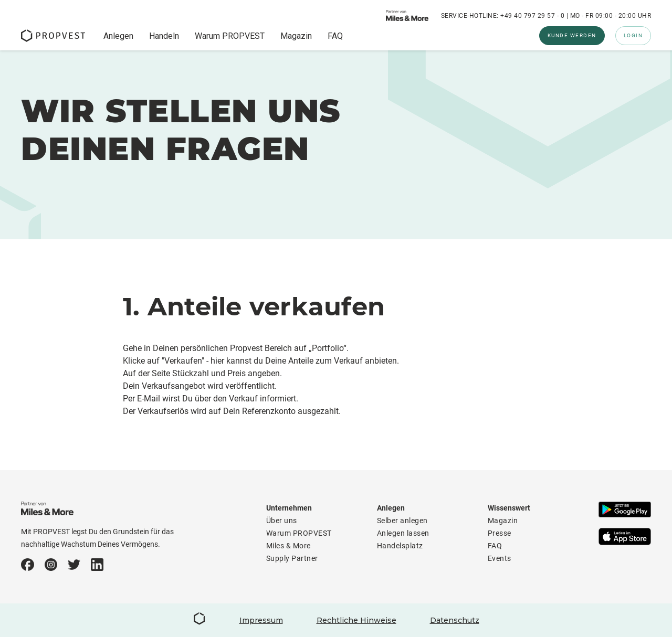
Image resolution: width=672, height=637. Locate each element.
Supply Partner (292, 558)
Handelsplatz (400, 546)
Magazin (296, 36)
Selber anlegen (402, 521)
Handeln (164, 36)
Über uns (282, 521)
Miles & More (288, 546)
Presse (500, 533)
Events (500, 558)
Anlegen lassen (403, 533)
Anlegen (118, 36)
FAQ (335, 36)
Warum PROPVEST (230, 36)
